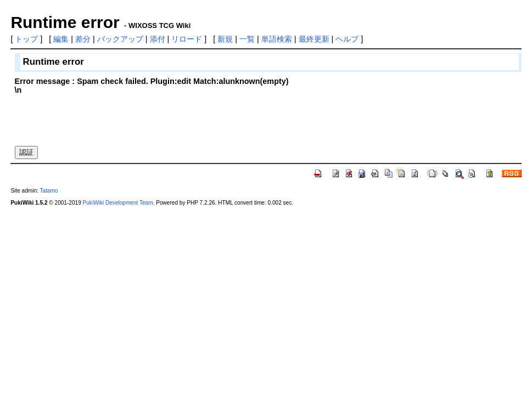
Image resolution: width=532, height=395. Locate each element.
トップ (26, 39)
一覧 (247, 39)
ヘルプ (347, 39)
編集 (61, 39)
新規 (225, 39)
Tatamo (49, 191)
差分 (83, 39)
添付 (158, 39)
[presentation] (98, 116)
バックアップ (120, 39)
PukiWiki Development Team (118, 203)
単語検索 (277, 39)
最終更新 (314, 39)
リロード (187, 39)
